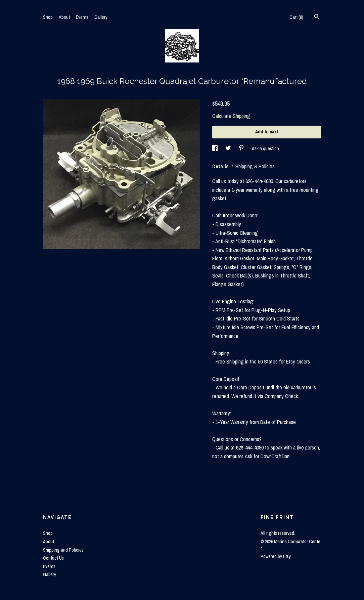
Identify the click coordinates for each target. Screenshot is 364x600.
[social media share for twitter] (229, 148)
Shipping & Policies (255, 166)
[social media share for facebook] (215, 148)
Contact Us (53, 558)
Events (82, 17)
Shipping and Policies (63, 550)
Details (221, 166)
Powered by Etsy (276, 556)
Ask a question (265, 148)
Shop (48, 17)
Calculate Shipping (231, 116)
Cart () (296, 17)
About (64, 17)
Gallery (101, 17)
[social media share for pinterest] (242, 148)
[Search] (317, 17)
